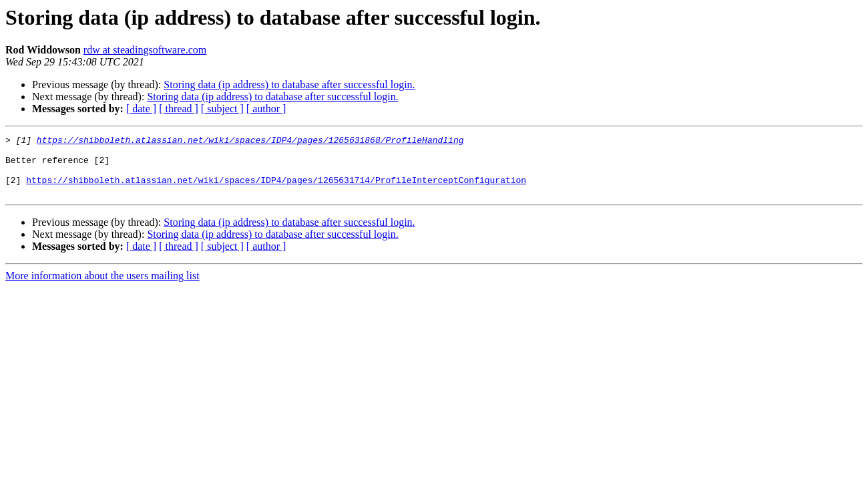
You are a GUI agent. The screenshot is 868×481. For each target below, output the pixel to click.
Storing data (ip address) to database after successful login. (289, 85)
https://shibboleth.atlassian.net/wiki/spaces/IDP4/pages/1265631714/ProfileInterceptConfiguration (276, 190)
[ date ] (141, 109)
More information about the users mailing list (102, 288)
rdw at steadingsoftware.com (145, 50)
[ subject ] (222, 109)
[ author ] (266, 109)
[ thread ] (179, 109)
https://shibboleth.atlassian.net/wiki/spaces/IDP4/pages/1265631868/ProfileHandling (250, 142)
